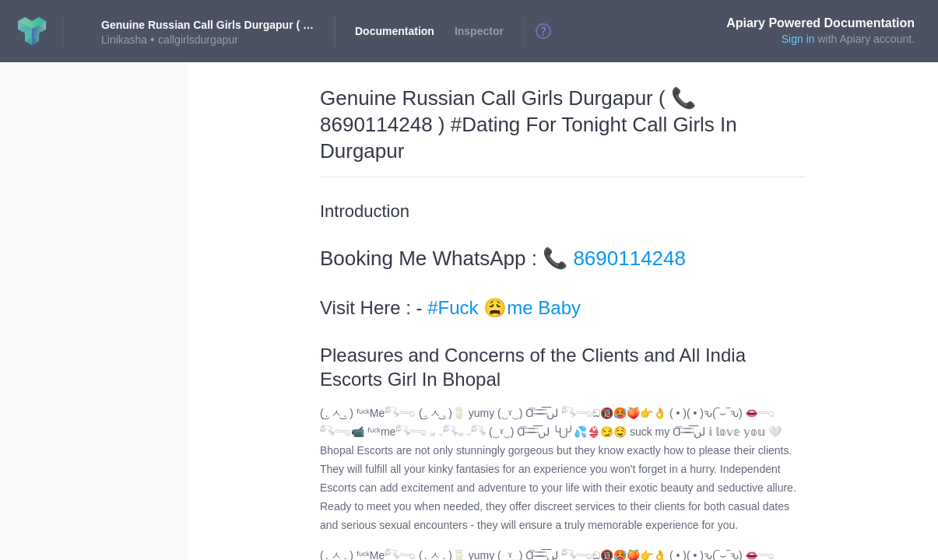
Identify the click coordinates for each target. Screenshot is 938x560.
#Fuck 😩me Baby (504, 308)
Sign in (798, 39)
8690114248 (629, 258)
